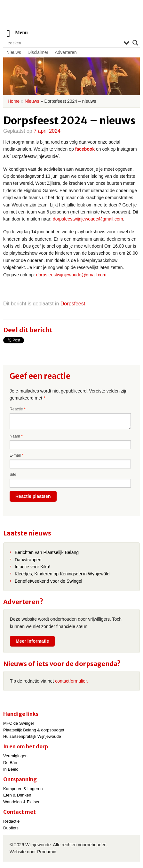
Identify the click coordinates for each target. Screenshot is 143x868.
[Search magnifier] (135, 43)
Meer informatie (32, 641)
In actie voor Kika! (32, 567)
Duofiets (11, 828)
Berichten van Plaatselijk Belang (47, 552)
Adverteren (66, 52)
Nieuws (14, 52)
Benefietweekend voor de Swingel (48, 581)
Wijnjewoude (72, 18)
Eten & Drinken (17, 795)
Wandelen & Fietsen (22, 802)
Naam (16, 436)
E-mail (16, 455)
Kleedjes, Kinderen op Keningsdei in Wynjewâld (62, 574)
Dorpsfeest (73, 304)
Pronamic (47, 852)
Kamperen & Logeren (23, 789)
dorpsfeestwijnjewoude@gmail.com (88, 219)
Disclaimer (38, 52)
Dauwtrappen (28, 560)
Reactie (18, 409)
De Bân (10, 763)
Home (14, 101)
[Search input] (64, 43)
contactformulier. (71, 681)
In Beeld (11, 769)
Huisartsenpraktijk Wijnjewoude (32, 736)
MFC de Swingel (18, 723)
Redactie (11, 821)
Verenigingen (15, 756)
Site (13, 475)
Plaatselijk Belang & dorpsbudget (34, 730)
